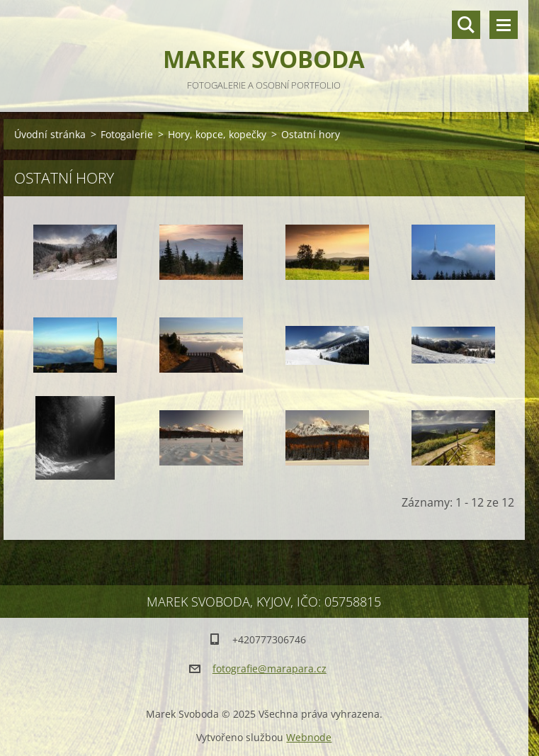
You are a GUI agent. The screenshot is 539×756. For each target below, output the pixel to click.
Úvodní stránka (50, 134)
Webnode (309, 737)
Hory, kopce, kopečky (217, 134)
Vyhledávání (466, 25)
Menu (504, 25)
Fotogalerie (127, 134)
